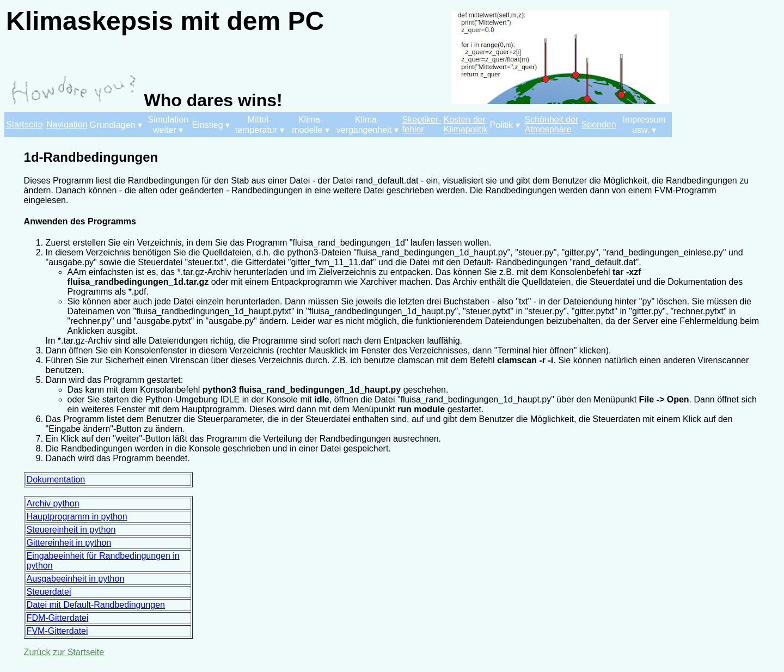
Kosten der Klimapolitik (466, 124)
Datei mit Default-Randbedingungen (96, 605)
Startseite (24, 124)
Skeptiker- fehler (422, 124)
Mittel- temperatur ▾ (260, 125)
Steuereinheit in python (71, 530)
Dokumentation (56, 479)
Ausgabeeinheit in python (76, 579)
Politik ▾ (505, 125)
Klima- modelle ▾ (310, 125)
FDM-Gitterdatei (58, 618)
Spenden (599, 124)
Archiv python (53, 503)
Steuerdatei (49, 592)
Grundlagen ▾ (116, 125)
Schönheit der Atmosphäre (552, 124)
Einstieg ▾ (211, 125)
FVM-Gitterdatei (57, 631)
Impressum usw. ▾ (644, 125)
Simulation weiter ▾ (168, 125)
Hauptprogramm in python (77, 517)
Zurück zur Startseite (64, 652)
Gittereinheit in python (69, 543)
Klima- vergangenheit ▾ (367, 125)
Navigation (67, 124)
